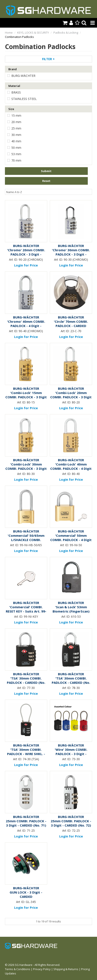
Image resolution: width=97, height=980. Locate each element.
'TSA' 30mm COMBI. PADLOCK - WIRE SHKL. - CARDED (26, 754)
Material (14, 86)
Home (9, 33)
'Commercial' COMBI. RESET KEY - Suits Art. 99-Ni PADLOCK (26, 611)
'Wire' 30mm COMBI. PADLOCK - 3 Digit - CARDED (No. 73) (71, 754)
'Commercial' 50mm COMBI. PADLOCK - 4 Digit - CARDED (71, 540)
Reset (46, 181)
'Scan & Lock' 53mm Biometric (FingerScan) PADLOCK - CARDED (71, 611)
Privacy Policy (42, 969)
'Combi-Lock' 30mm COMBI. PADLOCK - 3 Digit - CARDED (26, 468)
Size (11, 109)
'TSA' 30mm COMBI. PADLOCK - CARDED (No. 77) (26, 683)
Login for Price (26, 265)
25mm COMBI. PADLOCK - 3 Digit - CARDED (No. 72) (71, 823)
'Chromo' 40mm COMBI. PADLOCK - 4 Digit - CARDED (26, 326)
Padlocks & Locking (66, 33)
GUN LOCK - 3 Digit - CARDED (26, 894)
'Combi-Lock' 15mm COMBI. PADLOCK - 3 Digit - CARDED (26, 397)
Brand (13, 69)
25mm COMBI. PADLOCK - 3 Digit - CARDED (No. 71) (26, 823)
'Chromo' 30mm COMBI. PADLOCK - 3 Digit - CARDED (71, 254)
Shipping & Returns (66, 969)
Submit (46, 171)
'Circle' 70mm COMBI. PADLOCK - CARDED (71, 324)
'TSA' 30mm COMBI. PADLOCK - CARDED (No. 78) (71, 683)
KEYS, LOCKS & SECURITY (33, 33)
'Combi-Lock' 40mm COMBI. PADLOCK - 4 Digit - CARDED (71, 468)
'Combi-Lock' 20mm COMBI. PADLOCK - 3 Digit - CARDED (71, 397)
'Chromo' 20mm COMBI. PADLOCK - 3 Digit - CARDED (26, 254)
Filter (48, 59)
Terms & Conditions (18, 969)
